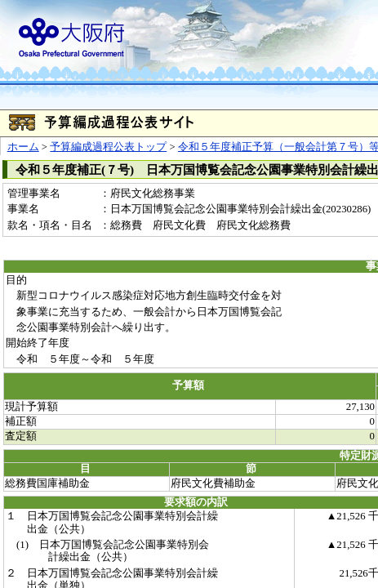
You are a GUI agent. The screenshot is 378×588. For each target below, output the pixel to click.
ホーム (23, 147)
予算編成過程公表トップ (108, 147)
